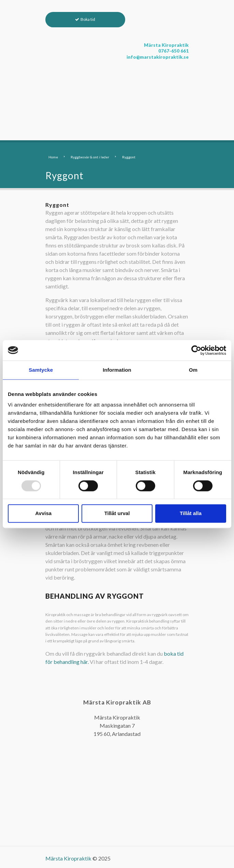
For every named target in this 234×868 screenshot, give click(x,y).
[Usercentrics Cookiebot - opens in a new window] (196, 350)
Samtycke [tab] (41, 370)
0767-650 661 (173, 51)
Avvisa (43, 514)
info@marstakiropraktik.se (158, 57)
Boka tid (88, 19)
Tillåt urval (117, 514)
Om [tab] (193, 370)
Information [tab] (117, 370)
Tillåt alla (191, 514)
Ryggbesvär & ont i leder (90, 157)
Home (53, 157)
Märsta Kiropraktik (68, 858)
